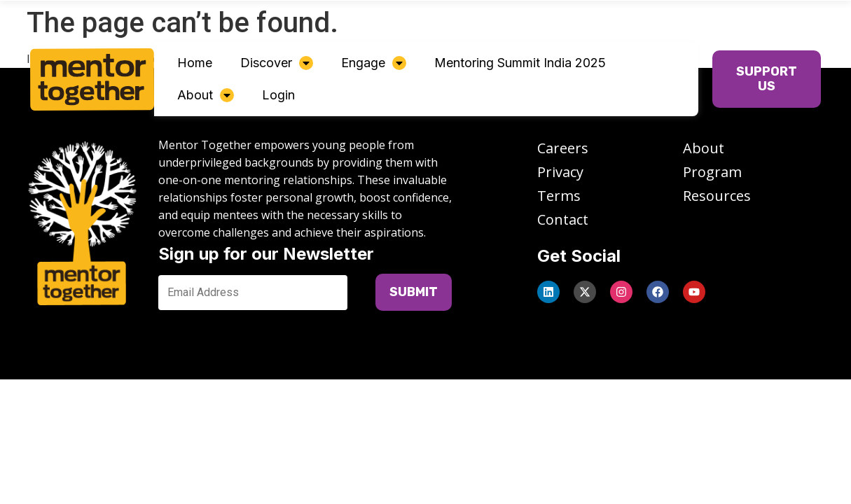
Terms (559, 196)
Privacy (560, 172)
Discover (277, 63)
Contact (563, 219)
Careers (563, 148)
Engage (374, 63)
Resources (717, 196)
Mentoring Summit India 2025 (520, 63)
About (206, 95)
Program (712, 172)
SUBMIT (414, 292)
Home (195, 63)
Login (278, 95)
